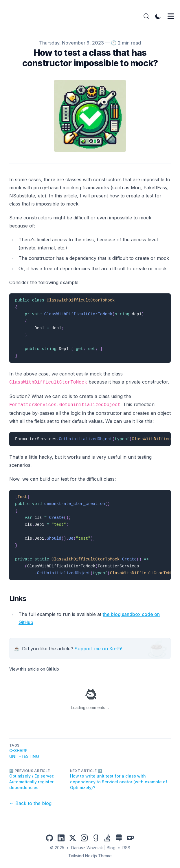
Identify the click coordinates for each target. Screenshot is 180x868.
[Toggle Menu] (171, 16)
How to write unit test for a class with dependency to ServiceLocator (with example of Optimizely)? (119, 782)
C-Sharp (18, 751)
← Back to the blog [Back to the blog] (30, 803)
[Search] (146, 16)
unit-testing (24, 756)
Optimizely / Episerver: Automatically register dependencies (32, 782)
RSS (126, 848)
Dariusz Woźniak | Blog (93, 848)
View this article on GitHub (34, 669)
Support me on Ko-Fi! (98, 649)
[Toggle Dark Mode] (158, 16)
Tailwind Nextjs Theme (90, 856)
